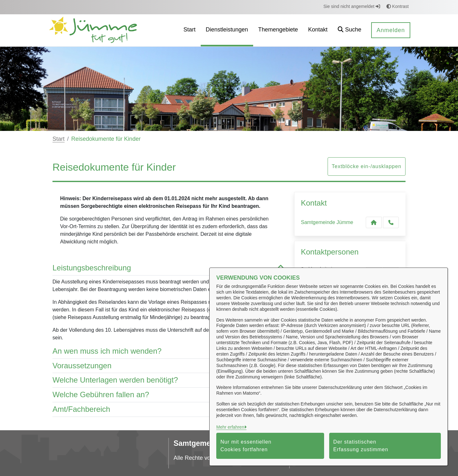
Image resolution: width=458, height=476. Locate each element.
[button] (350, 30)
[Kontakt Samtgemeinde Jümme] (374, 222)
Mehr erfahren (230, 427)
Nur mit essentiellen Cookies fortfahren (246, 446)
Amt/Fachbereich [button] (169, 409)
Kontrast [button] (398, 6)
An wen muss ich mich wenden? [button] (169, 351)
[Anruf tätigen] (391, 222)
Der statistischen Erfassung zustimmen (361, 446)
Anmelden (391, 30)
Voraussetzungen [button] (169, 366)
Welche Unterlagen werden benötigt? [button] (169, 380)
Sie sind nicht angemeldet (352, 6)
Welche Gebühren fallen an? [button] (169, 395)
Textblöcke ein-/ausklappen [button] (367, 166)
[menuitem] (190, 30)
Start (59, 139)
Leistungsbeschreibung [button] (169, 268)
